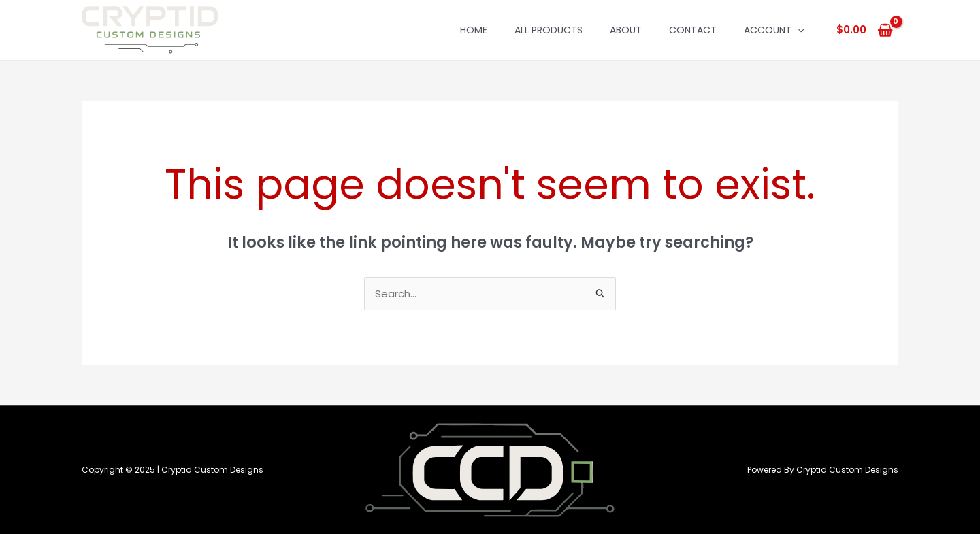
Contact (693, 30)
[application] (798, 30)
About (626, 30)
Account (774, 30)
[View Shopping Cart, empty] (865, 30)
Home (474, 30)
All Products (549, 30)
